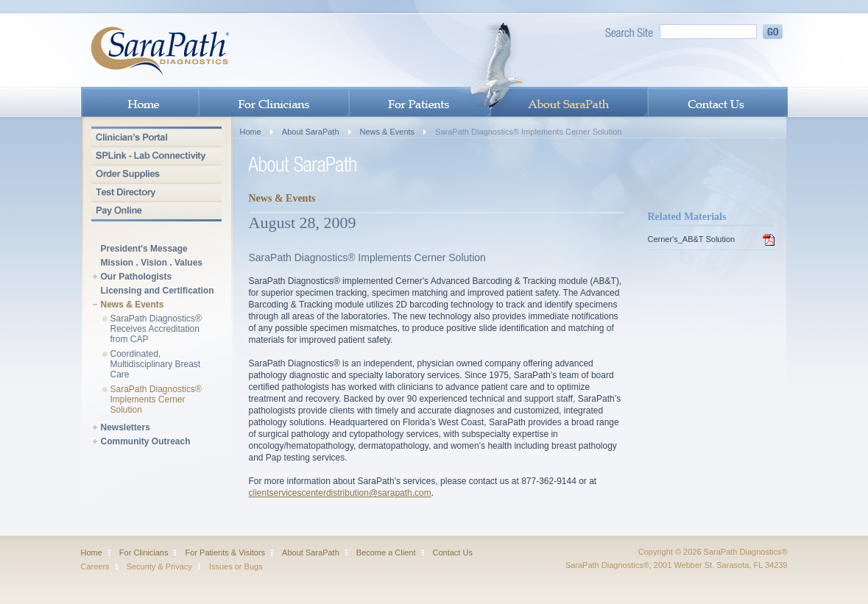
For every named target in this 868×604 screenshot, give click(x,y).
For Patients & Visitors (225, 553)
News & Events (133, 305)
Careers (95, 566)
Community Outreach (146, 442)
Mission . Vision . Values (152, 263)
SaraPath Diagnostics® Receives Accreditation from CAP (156, 329)
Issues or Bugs (236, 566)
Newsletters (126, 428)
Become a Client (386, 553)
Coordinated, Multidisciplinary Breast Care (156, 364)
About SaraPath (311, 132)
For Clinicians (144, 553)
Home (251, 132)
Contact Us (453, 553)
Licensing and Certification (158, 291)
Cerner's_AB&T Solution (692, 239)
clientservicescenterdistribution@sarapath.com (340, 493)
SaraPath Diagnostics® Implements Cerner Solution (156, 399)
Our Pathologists (137, 277)
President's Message (144, 249)
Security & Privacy (159, 566)
